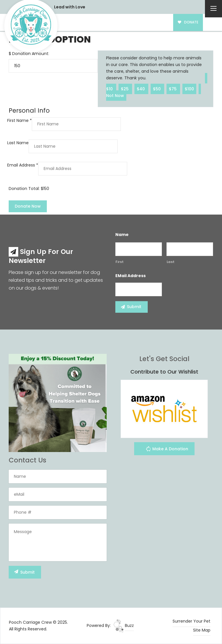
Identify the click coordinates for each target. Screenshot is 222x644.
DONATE (188, 22)
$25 (125, 89)
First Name (20, 120)
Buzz (124, 625)
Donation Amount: (31, 54)
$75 (173, 89)
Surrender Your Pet (192, 621)
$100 (189, 89)
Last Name (18, 143)
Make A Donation (167, 450)
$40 (141, 89)
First (120, 262)
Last (171, 262)
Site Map (202, 630)
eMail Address (131, 276)
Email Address (23, 165)
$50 (157, 89)
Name (122, 235)
